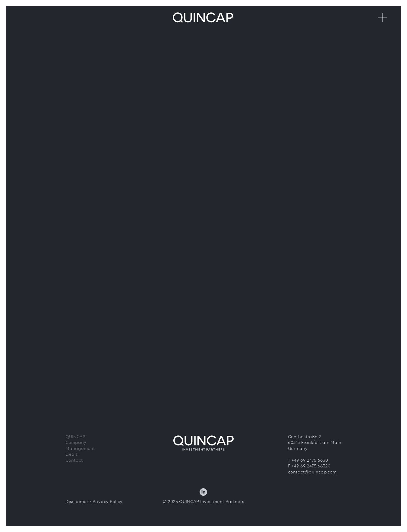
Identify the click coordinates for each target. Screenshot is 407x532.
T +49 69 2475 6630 (308, 461)
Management (80, 449)
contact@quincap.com (312, 472)
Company (76, 443)
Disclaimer (77, 502)
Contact (74, 461)
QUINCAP (75, 437)
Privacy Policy (107, 502)
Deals (72, 455)
